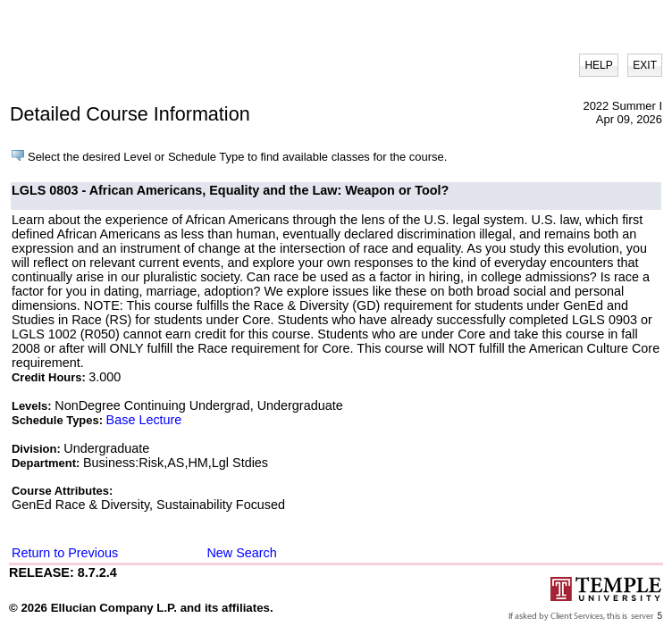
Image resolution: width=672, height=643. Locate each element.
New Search (241, 553)
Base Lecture (144, 420)
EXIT (645, 65)
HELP (598, 65)
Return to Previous (65, 553)
